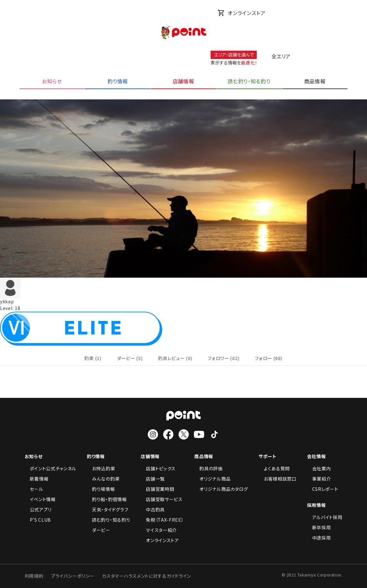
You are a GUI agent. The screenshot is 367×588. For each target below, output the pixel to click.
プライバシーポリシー (73, 576)
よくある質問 (274, 468)
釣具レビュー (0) (175, 358)
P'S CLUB (38, 520)
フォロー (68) (269, 358)
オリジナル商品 (212, 479)
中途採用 (319, 538)
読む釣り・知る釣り (108, 520)
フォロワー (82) (224, 358)
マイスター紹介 (159, 530)
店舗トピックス (158, 468)
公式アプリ (38, 509)
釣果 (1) (93, 358)
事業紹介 (319, 479)
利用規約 (34, 576)
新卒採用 (319, 527)
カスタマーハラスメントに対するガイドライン (146, 576)
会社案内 (319, 468)
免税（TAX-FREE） (162, 520)
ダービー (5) (130, 358)
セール (34, 489)
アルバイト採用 (325, 517)
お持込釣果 (101, 468)
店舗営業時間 (157, 489)
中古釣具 (153, 509)
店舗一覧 (153, 479)
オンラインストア (241, 13)
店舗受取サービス (162, 499)
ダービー (99, 530)
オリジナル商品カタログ (221, 489)
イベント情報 (40, 499)
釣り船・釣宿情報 (107, 499)
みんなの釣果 (103, 479)
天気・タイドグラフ (108, 509)
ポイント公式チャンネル (51, 468)
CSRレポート (323, 489)
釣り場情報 (101, 489)
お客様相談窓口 (278, 479)
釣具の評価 (209, 468)
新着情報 (37, 479)
